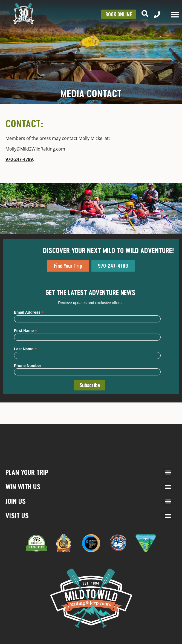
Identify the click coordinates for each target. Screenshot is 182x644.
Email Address (29, 312)
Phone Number (28, 366)
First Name (25, 330)
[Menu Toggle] (175, 14)
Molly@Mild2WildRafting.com (35, 149)
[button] (168, 473)
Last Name (25, 349)
